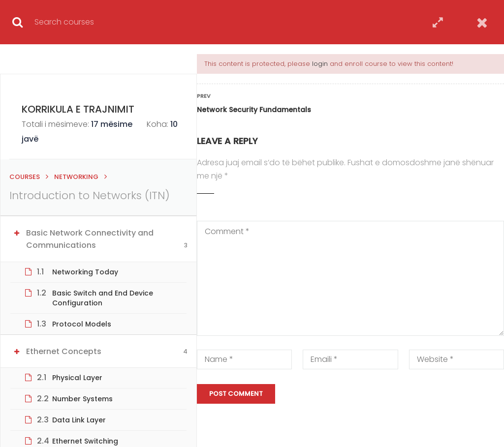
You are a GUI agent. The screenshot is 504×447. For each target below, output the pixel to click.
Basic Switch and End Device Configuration (103, 298)
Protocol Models (82, 324)
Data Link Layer (79, 420)
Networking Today (85, 272)
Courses (25, 177)
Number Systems (82, 399)
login (320, 64)
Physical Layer (77, 378)
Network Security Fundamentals (254, 110)
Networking (76, 177)
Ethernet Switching (85, 441)
